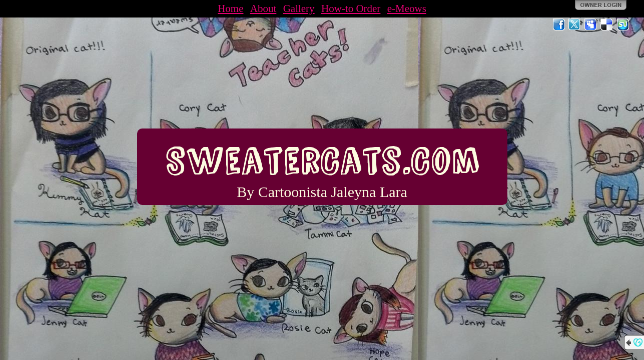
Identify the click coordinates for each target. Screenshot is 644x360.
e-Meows (407, 8)
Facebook (559, 24)
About (263, 8)
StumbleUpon (623, 24)
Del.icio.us (607, 24)
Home (230, 8)
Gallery (299, 8)
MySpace (591, 24)
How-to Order (351, 8)
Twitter (575, 24)
